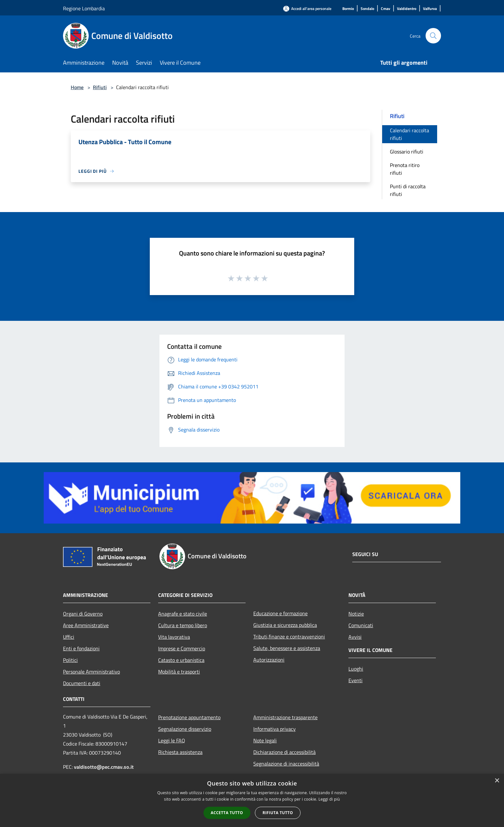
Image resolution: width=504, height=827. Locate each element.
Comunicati (361, 625)
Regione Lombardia (84, 8)
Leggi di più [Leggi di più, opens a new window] (329, 799)
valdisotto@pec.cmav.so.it (104, 767)
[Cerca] (433, 36)
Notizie (356, 614)
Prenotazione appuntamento (189, 717)
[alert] (252, 800)
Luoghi (356, 669)
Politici (70, 660)
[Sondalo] (367, 9)
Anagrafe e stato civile (183, 614)
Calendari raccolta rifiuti (410, 134)
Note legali (265, 740)
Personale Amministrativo (91, 672)
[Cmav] (386, 9)
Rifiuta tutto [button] (278, 813)
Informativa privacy (274, 729)
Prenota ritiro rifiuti (405, 169)
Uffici (69, 637)
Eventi (355, 680)
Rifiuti (100, 87)
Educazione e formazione (280, 613)
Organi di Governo (83, 614)
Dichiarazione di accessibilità (284, 752)
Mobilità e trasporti (179, 672)
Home (77, 87)
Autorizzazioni (269, 660)
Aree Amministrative (86, 625)
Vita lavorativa (174, 637)
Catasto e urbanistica (181, 660)
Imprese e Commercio (182, 648)
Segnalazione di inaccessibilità (286, 764)
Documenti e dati (82, 683)
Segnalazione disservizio (185, 729)
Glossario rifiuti (407, 152)
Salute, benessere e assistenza (287, 648)
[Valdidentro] (407, 9)
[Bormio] (348, 9)
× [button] (497, 781)
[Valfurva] (430, 9)
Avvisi (355, 637)
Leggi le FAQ (172, 740)
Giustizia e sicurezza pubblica (285, 625)
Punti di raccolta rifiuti (408, 190)
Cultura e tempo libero (183, 625)
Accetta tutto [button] (227, 813)
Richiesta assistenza (180, 752)
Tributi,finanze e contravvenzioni (289, 637)
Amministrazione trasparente (285, 717)
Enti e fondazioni (81, 648)
